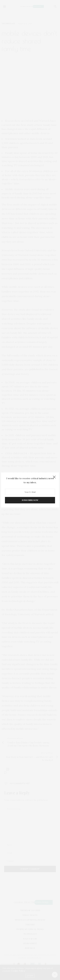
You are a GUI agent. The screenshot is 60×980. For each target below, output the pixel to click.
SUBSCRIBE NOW (30, 500)
